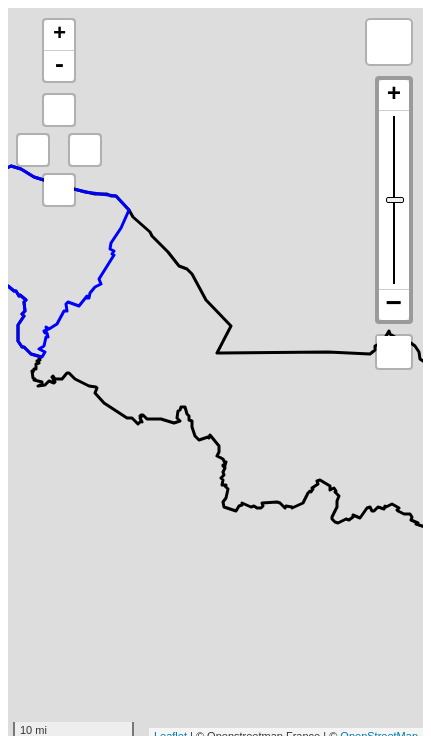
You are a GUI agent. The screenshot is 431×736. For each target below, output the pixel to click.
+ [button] (59, 35)
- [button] (59, 66)
